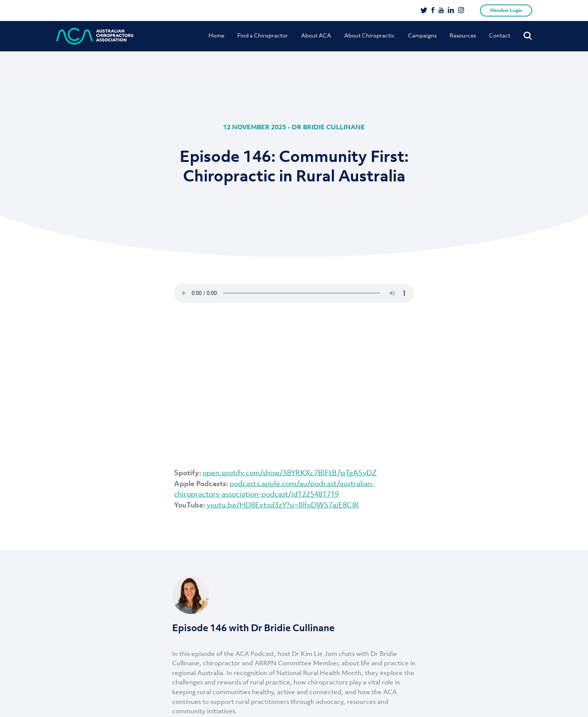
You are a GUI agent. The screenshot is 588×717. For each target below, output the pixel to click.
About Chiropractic (370, 35)
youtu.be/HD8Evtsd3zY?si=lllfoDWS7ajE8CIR (283, 505)
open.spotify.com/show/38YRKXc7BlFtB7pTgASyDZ (290, 473)
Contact (500, 35)
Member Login (506, 10)
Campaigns (422, 35)
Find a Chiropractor (263, 35)
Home (216, 35)
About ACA (316, 35)
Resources (463, 35)
